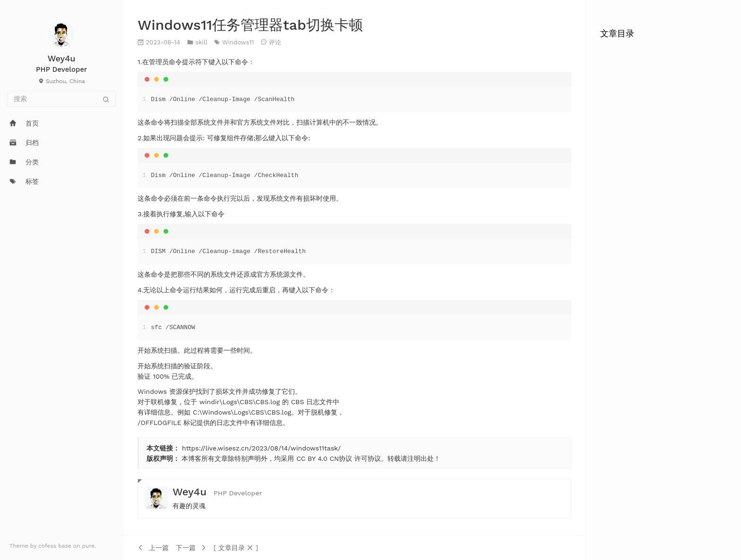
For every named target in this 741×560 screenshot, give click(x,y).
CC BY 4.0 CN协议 (324, 458)
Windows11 (238, 42)
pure (89, 546)
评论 (275, 42)
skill (201, 42)
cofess (48, 546)
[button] (236, 548)
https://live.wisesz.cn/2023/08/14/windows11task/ (261, 448)
